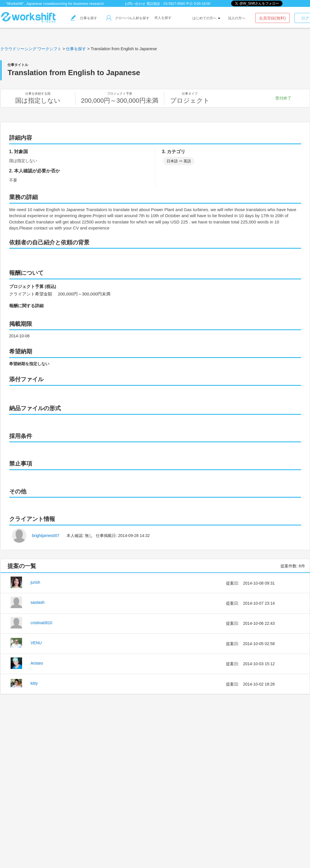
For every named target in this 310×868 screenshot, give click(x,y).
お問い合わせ (135, 4)
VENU (36, 643)
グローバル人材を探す (128, 18)
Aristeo (37, 663)
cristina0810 (42, 623)
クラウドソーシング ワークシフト (31, 49)
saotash (38, 602)
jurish (35, 582)
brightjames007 (46, 536)
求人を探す (163, 18)
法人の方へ (237, 18)
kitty (34, 683)
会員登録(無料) (272, 18)
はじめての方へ (206, 18)
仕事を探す (84, 18)
